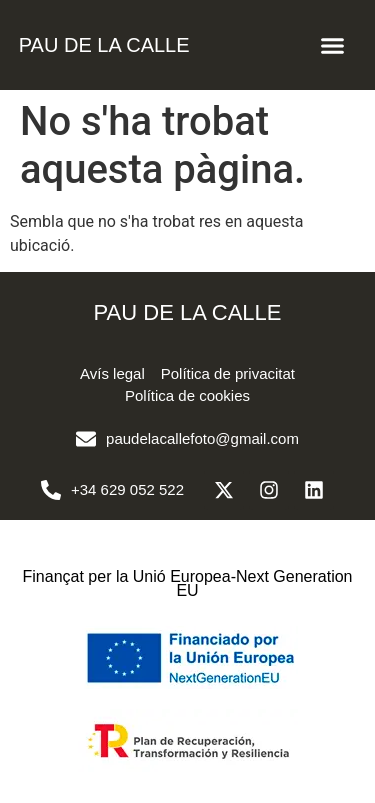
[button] (333, 45)
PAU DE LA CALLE (104, 45)
